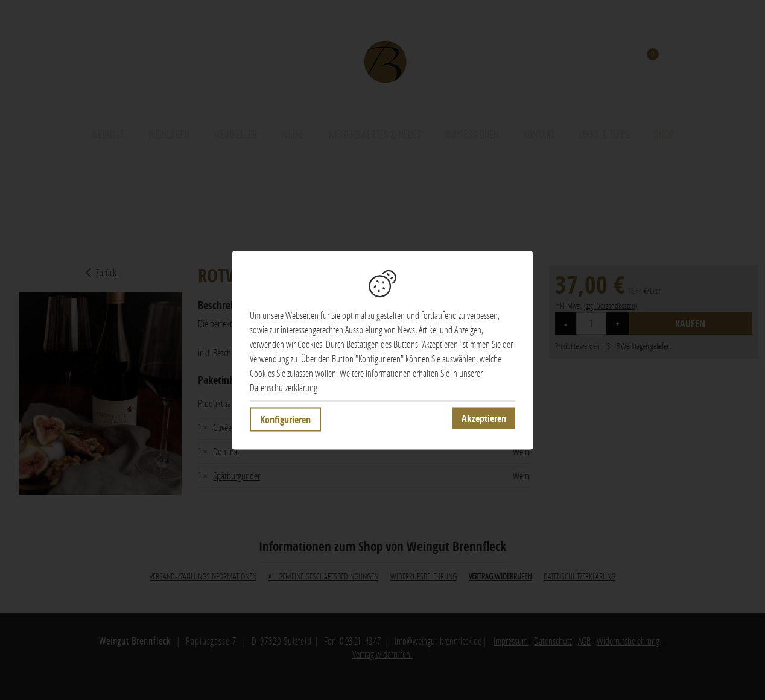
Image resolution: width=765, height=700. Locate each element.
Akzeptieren (484, 421)
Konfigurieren (285, 422)
